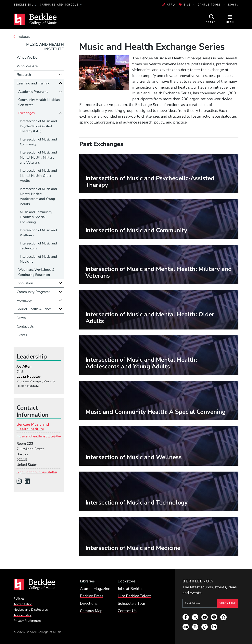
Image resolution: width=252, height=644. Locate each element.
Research (24, 75)
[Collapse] (60, 83)
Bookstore (126, 581)
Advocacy (24, 300)
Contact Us (25, 326)
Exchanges (26, 113)
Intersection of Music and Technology (38, 246)
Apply (169, 5)
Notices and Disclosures (31, 610)
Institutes (24, 37)
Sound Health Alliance (34, 309)
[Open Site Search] (212, 19)
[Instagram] (21, 482)
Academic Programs (33, 92)
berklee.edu (24, 5)
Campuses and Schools (60, 5)
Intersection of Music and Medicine (38, 259)
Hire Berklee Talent (134, 596)
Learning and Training (33, 83)
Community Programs (34, 292)
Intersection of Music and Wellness (38, 233)
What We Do (27, 57)
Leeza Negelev (29, 376)
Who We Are (27, 66)
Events (22, 335)
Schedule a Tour (132, 603)
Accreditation (23, 604)
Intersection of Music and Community (38, 142)
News (21, 318)
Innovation (25, 283)
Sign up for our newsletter (37, 472)
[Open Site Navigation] (230, 19)
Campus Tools (210, 5)
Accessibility (23, 615)
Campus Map (91, 611)
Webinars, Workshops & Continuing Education (36, 272)
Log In (233, 5)
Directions (89, 603)
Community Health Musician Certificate (39, 102)
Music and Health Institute (45, 47)
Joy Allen (24, 366)
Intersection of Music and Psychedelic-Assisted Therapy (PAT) (38, 126)
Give (185, 5)
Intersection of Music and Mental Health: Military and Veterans (38, 157)
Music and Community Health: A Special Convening (36, 217)
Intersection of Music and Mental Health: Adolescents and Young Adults (38, 196)
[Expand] (60, 74)
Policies (19, 599)
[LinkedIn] (29, 482)
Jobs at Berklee (131, 589)
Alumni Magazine (95, 589)
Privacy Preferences (28, 621)
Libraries (87, 581)
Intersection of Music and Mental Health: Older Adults (38, 176)
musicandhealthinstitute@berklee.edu (46, 436)
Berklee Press (92, 596)
